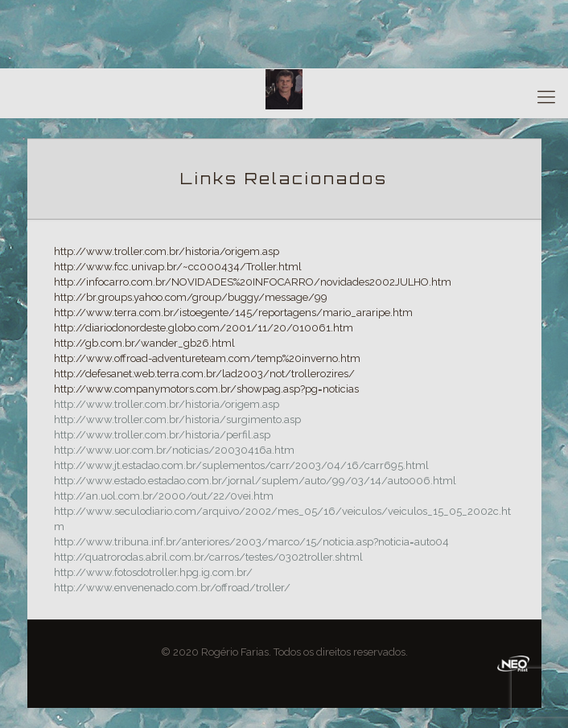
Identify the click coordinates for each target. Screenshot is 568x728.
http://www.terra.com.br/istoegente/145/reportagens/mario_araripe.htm (233, 313)
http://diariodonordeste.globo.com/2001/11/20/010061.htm (204, 328)
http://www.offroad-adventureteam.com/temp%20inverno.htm (207, 358)
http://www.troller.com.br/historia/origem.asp (167, 251)
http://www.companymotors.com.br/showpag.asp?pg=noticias (206, 389)
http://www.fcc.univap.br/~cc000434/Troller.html (178, 267)
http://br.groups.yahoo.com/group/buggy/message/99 (191, 297)
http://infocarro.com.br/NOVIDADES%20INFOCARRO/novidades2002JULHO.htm (253, 282)
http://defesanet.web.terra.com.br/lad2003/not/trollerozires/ (204, 374)
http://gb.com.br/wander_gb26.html (144, 343)
